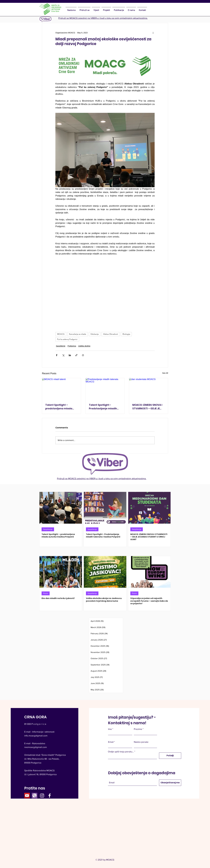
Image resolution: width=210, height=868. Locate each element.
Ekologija (126, 334)
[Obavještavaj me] (170, 783)
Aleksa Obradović (111, 334)
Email (111, 742)
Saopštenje (61, 346)
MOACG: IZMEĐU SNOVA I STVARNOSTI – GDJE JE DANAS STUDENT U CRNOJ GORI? (148, 407)
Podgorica (72, 346)
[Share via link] (76, 355)
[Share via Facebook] (57, 355)
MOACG (61, 334)
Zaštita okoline (84, 346)
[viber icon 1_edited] (35, 796)
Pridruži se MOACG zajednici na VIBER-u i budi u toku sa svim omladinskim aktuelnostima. (103, 18)
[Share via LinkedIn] (70, 355)
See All (165, 373)
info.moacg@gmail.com (36, 736)
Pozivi (46, 593)
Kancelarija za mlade (78, 334)
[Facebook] (50, 796)
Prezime (138, 729)
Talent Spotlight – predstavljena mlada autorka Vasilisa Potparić (61, 407)
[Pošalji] (170, 756)
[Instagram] (42, 796)
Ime (110, 729)
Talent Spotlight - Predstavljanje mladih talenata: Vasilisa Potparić (103, 407)
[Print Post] (83, 355)
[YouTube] (27, 796)
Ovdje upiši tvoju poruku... (121, 751)
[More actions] (153, 33)
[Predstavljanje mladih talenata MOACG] (105, 389)
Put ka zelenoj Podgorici (67, 339)
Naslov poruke (141, 742)
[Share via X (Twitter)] (63, 355)
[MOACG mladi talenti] (61, 389)
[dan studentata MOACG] (149, 389)
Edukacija (95, 334)
